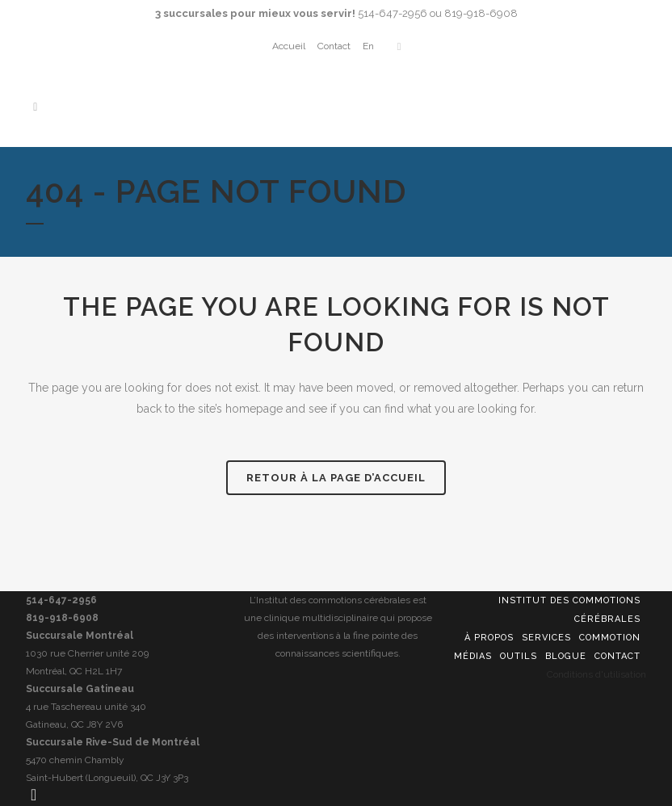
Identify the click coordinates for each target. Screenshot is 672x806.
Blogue (566, 656)
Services (546, 638)
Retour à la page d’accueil (336, 478)
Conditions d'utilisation (596, 674)
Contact (334, 46)
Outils (519, 656)
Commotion (610, 638)
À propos (489, 638)
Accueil (289, 46)
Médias (473, 656)
